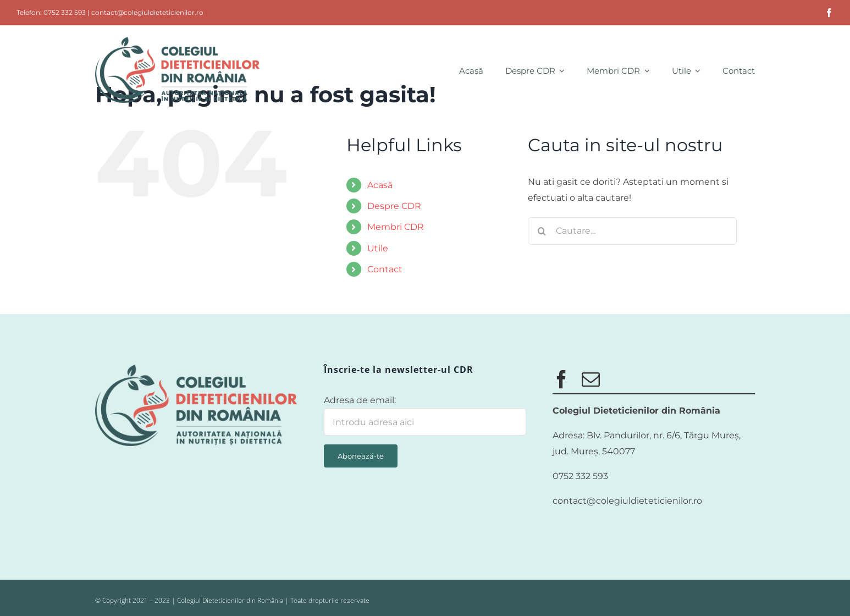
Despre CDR (394, 206)
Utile (378, 248)
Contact (385, 269)
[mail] (591, 379)
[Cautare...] (632, 231)
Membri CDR (396, 227)
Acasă (380, 185)
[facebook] (829, 13)
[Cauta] (542, 231)
